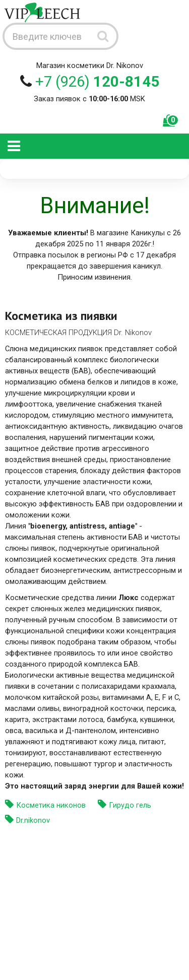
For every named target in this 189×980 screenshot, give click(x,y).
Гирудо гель (130, 805)
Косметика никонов (51, 805)
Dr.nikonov (33, 820)
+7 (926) (97, 82)
